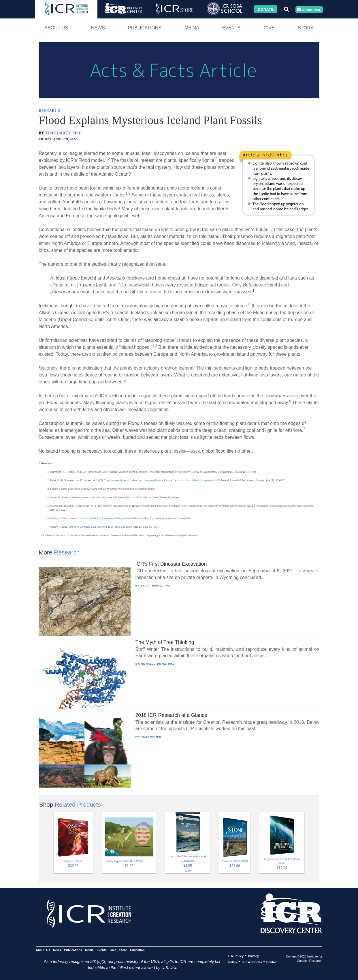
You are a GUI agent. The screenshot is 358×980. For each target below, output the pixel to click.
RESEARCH (50, 111)
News (98, 28)
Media (192, 28)
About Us (56, 28)
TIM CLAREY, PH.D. (64, 133)
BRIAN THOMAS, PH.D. (156, 585)
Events (231, 28)
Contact (272, 962)
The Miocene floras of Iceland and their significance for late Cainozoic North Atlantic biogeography (160, 480)
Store (306, 28)
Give (269, 28)
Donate (266, 9)
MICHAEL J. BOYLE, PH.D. (158, 664)
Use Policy (236, 956)
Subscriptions (252, 962)
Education (137, 950)
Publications (145, 28)
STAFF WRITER (151, 737)
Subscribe (309, 10)
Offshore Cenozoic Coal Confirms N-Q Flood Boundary (100, 527)
